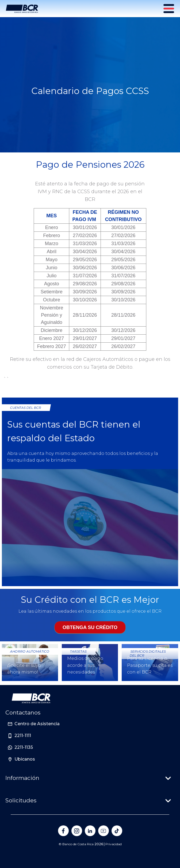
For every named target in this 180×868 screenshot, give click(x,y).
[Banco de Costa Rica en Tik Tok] (117, 831)
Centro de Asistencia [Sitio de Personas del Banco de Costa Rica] (37, 724)
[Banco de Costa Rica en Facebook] (63, 831)
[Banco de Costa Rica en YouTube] (104, 831)
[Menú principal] (169, 9)
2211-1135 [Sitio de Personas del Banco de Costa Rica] (24, 747)
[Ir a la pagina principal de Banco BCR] (31, 698)
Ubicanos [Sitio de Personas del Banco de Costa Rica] (25, 759)
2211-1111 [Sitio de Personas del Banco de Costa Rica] (23, 736)
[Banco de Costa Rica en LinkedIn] (90, 831)
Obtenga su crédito (90, 627)
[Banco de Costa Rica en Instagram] (77, 831)
